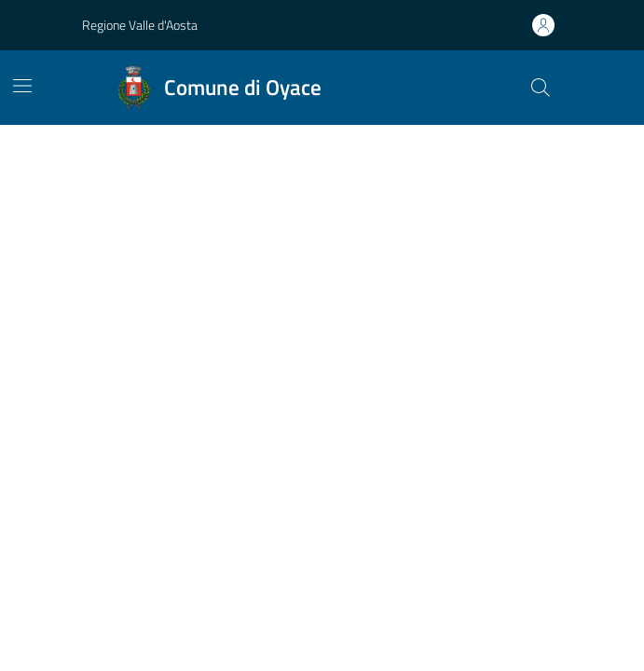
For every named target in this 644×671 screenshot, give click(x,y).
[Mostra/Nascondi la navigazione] (22, 86)
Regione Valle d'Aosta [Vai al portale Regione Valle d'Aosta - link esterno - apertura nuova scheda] (140, 25)
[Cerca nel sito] (540, 88)
